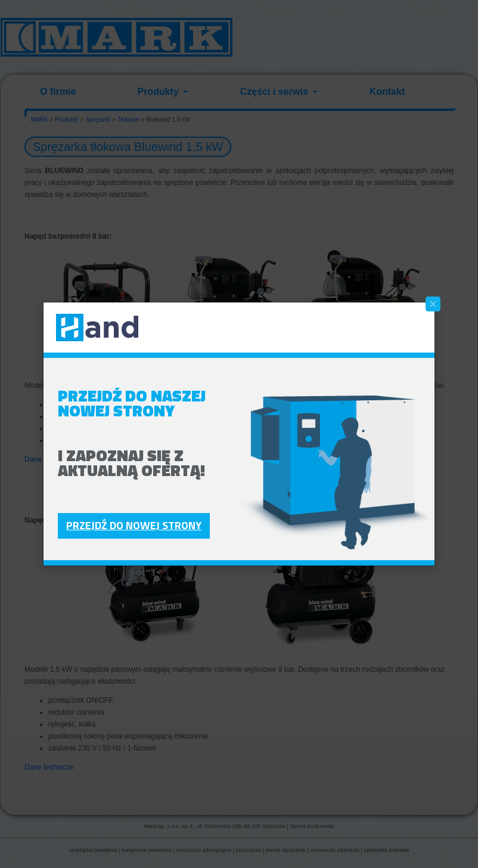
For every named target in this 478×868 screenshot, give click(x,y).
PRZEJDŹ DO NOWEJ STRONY (134, 525)
